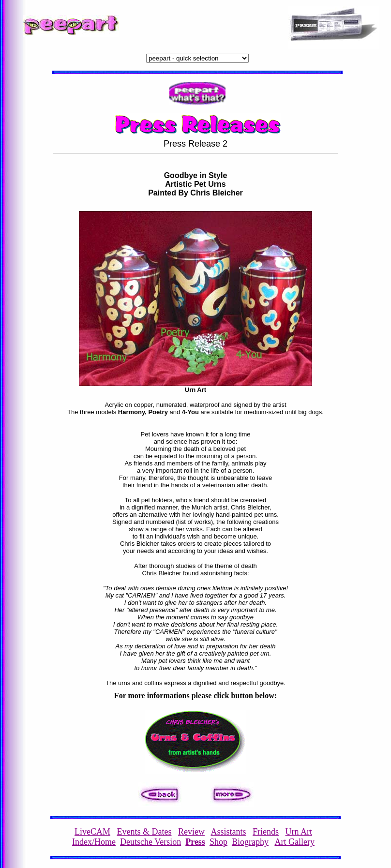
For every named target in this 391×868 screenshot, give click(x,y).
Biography (250, 842)
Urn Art (299, 832)
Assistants (228, 832)
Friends (266, 832)
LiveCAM (92, 832)
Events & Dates (144, 832)
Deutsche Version (150, 842)
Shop (218, 842)
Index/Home (94, 842)
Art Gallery (294, 842)
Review (191, 832)
